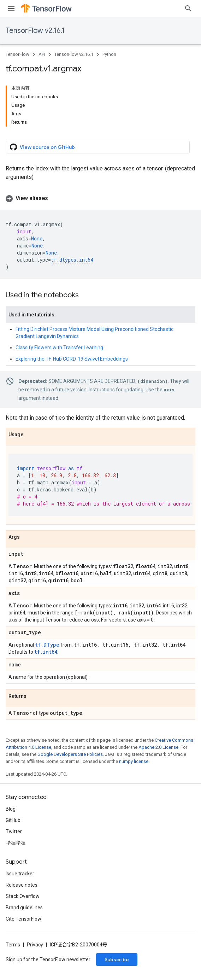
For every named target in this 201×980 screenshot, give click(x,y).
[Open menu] (11, 8)
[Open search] (188, 8)
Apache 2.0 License (158, 747)
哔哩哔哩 (16, 843)
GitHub (13, 820)
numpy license (134, 761)
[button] (100, 198)
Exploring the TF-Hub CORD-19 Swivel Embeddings (72, 359)
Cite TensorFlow (23, 919)
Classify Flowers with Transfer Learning (59, 348)
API (42, 54)
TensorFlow (17, 54)
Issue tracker (20, 874)
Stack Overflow (23, 896)
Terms (13, 945)
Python (109, 54)
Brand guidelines (24, 908)
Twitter (14, 832)
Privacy (35, 945)
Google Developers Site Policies (70, 754)
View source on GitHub (42, 147)
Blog (11, 809)
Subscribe (117, 959)
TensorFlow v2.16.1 (35, 31)
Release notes (22, 885)
